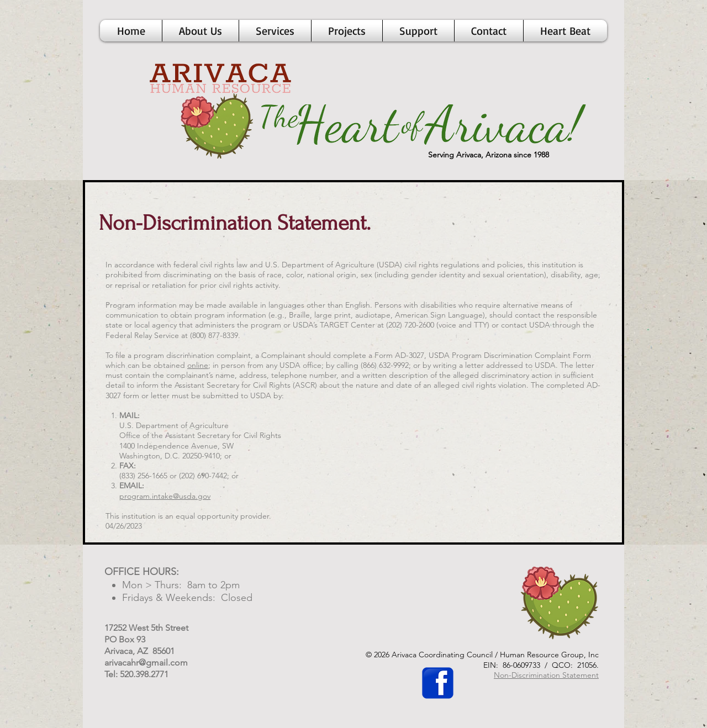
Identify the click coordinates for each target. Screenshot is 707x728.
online (198, 365)
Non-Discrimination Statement (546, 675)
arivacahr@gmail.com (146, 663)
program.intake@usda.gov (165, 496)
